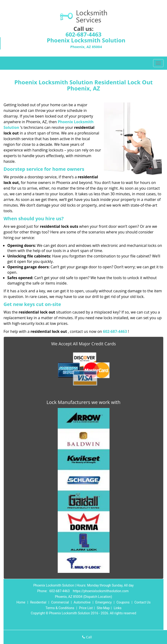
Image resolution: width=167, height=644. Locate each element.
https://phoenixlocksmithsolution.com (101, 591)
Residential (38, 602)
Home (21, 602)
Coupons (123, 602)
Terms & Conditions (60, 608)
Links (118, 608)
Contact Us (142, 602)
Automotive (82, 602)
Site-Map (103, 608)
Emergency (104, 602)
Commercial (60, 602)
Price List (86, 608)
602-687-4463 (83, 34)
